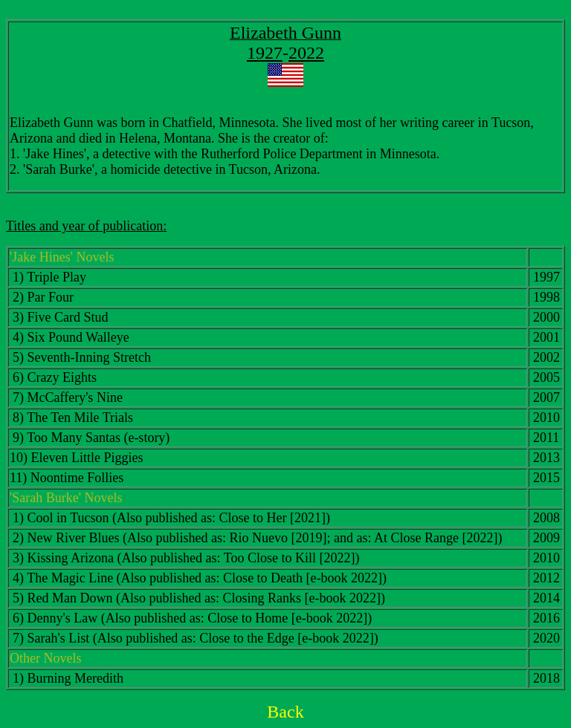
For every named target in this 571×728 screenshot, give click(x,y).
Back (285, 712)
